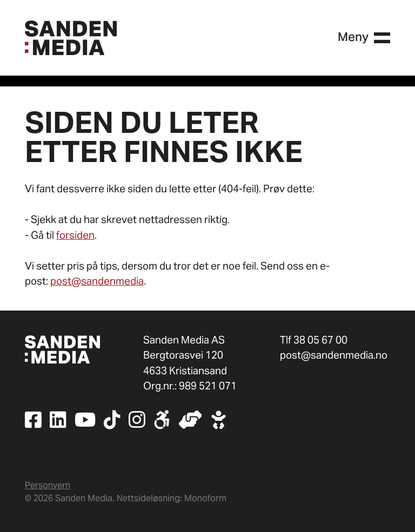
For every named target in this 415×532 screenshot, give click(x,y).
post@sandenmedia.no (334, 355)
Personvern (48, 485)
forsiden (75, 235)
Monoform (205, 498)
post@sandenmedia (97, 281)
